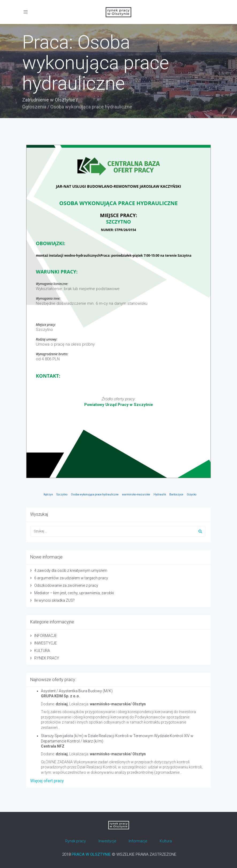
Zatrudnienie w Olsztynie (49, 100)
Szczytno (62, 494)
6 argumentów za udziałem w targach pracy (71, 578)
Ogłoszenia (34, 107)
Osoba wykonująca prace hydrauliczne (95, 494)
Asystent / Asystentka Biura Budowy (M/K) (77, 691)
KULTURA (42, 651)
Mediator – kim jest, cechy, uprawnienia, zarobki (74, 593)
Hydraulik (160, 494)
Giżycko (192, 494)
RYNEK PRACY (47, 658)
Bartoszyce (176, 494)
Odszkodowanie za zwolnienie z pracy (66, 585)
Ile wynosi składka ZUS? (54, 600)
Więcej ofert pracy (47, 781)
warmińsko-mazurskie (136, 494)
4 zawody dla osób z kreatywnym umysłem (71, 570)
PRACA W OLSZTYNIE (91, 854)
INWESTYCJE (46, 643)
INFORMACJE (46, 636)
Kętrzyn (48, 494)
